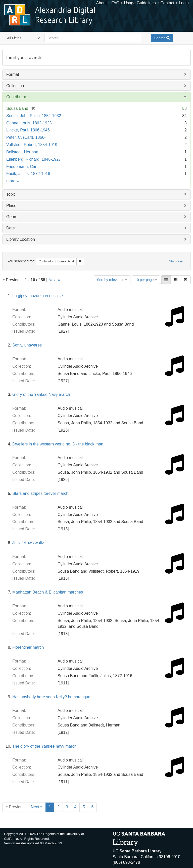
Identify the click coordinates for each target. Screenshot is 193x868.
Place (11, 206)
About (102, 3)
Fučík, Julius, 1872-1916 (28, 174)
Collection (15, 86)
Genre (12, 217)
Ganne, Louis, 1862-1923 (29, 123)
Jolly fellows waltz (28, 543)
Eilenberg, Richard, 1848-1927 (34, 159)
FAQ (115, 3)
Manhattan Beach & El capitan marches (48, 592)
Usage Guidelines (140, 3)
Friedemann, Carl (22, 167)
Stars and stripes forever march (40, 493)
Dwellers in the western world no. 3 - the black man (58, 444)
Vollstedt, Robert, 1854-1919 (32, 145)
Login (184, 3)
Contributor (16, 97)
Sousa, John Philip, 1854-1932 (34, 116)
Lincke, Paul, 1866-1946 (28, 130)
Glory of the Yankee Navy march (41, 394)
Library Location (21, 239)
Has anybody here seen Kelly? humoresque (51, 697)
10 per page (146, 280)
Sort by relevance (112, 280)
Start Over (176, 261)
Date (11, 228)
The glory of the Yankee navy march (44, 746)
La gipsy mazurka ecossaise (38, 296)
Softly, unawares (27, 345)
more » (13, 181)
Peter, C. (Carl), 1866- (26, 137)
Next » (54, 280)
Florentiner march (28, 647)
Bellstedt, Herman (22, 152)
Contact (167, 3)
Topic (11, 194)
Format (13, 74)
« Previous (15, 807)
